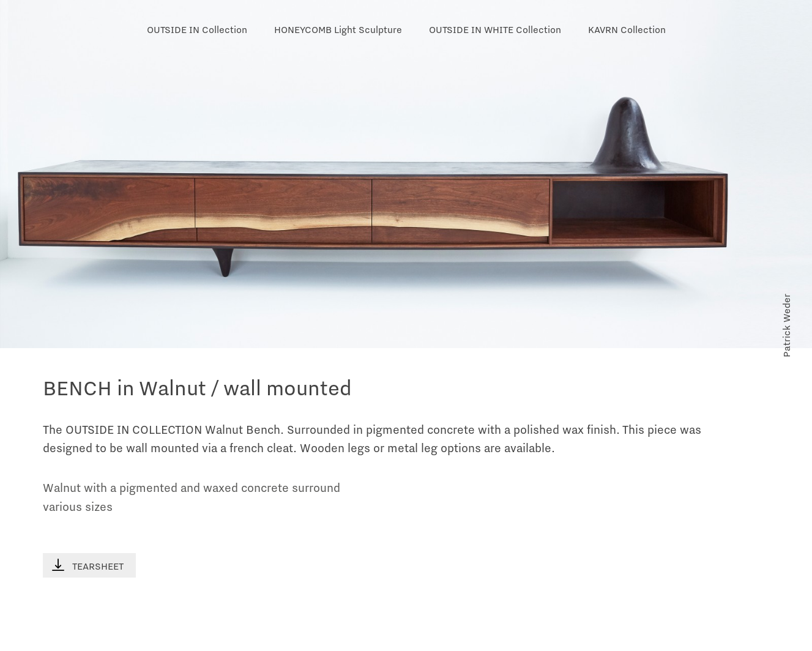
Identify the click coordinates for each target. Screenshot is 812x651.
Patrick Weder (787, 325)
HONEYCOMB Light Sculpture (338, 30)
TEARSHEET (88, 566)
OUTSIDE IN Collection (197, 30)
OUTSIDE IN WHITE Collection (495, 30)
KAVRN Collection (627, 30)
